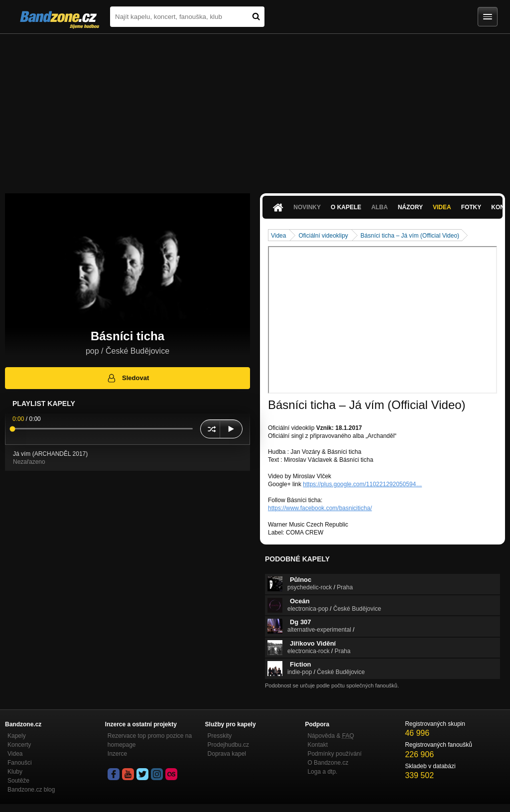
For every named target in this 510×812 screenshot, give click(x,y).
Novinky (307, 207)
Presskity (220, 736)
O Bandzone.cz (328, 763)
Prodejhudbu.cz (228, 745)
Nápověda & (330, 736)
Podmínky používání (334, 754)
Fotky (471, 207)
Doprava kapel (227, 754)
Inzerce (117, 754)
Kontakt (318, 745)
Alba (379, 207)
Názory (410, 207)
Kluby (15, 772)
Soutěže (18, 781)
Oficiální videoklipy (323, 236)
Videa (442, 207)
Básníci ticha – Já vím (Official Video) (410, 236)
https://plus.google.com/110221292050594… (362, 484)
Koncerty (19, 745)
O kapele (346, 207)
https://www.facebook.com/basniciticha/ (320, 508)
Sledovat (128, 378)
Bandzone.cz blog (31, 790)
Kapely (17, 736)
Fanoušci (20, 763)
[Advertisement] (255, 109)
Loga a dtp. (322, 772)
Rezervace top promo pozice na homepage (150, 740)
